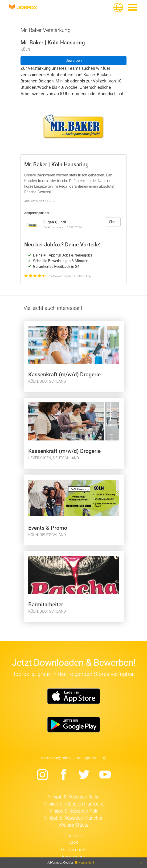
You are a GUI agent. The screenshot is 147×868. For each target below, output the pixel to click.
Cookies (68, 863)
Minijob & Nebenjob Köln (73, 811)
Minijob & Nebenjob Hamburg (73, 804)
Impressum (73, 857)
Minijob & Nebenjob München (73, 818)
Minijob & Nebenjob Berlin (74, 797)
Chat (113, 222)
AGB (73, 843)
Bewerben (74, 60)
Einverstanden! (85, 863)
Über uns (73, 836)
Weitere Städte (73, 825)
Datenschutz (74, 850)
